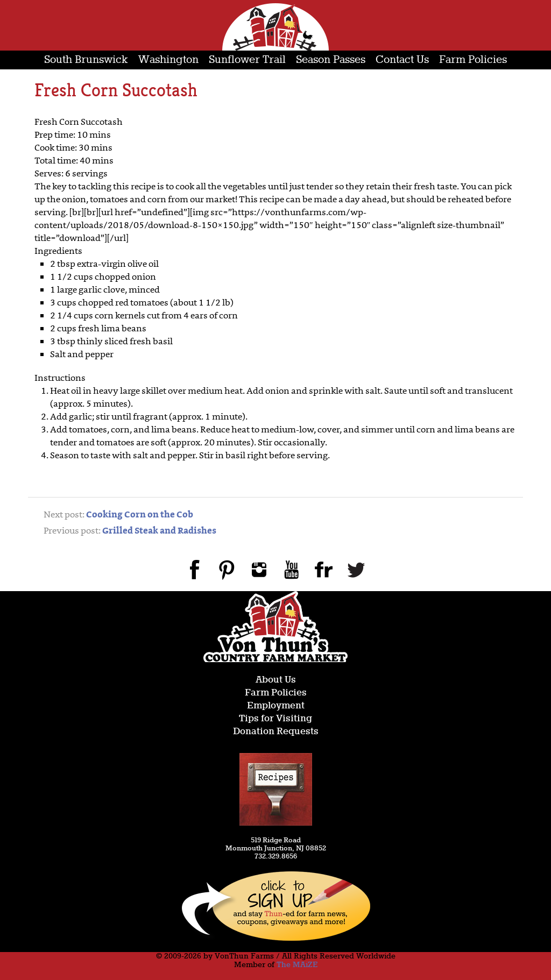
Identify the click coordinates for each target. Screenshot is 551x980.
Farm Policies (473, 60)
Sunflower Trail (247, 60)
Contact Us (402, 60)
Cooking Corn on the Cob (140, 515)
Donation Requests (276, 732)
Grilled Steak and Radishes (159, 531)
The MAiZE (297, 965)
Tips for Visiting (275, 719)
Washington (168, 60)
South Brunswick (86, 60)
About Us (276, 680)
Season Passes (331, 60)
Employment (276, 706)
